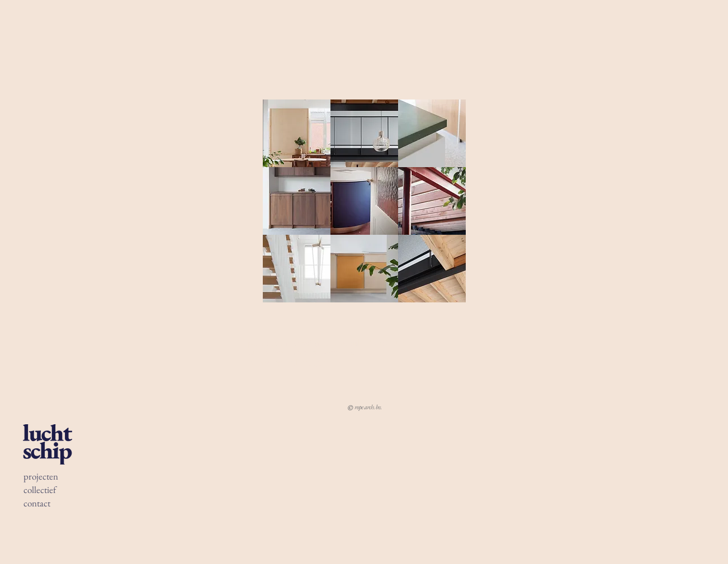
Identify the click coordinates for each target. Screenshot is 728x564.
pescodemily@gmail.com (304, 344)
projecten (41, 476)
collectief (40, 490)
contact (37, 503)
